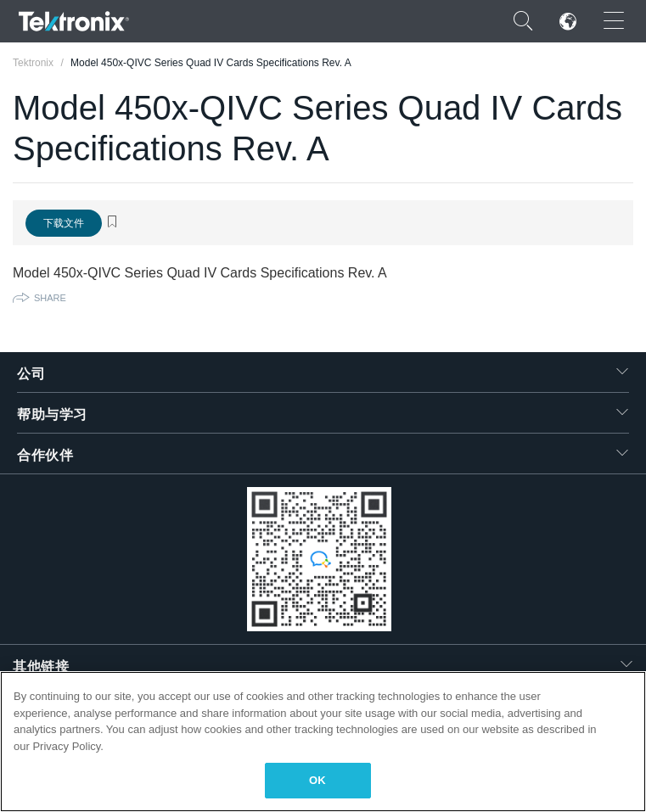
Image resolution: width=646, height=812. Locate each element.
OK (317, 780)
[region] (323, 742)
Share (50, 298)
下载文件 (64, 223)
